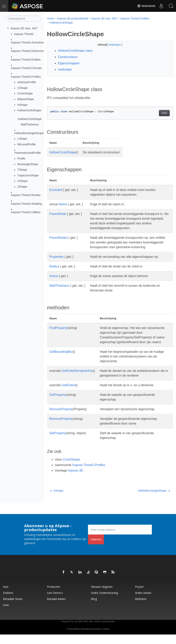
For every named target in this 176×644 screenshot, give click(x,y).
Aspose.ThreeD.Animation (27, 42)
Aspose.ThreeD (24, 34)
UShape (22, 181)
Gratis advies (143, 602)
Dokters (8, 602)
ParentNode (58, 214)
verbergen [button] (110, 45)
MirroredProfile (27, 144)
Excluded (56, 190)
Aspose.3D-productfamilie (73, 18)
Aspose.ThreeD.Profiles (26, 76)
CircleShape (25, 93)
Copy (155, 113)
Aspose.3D (75, 480)
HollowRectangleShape (29, 133)
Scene (54, 281)
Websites (141, 608)
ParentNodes (58, 238)
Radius (54, 271)
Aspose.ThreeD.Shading (26, 204)
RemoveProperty (61, 419)
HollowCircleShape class (75, 51)
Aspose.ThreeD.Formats (26, 68)
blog (94, 608)
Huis (6, 596)
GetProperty (58, 404)
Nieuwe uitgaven (102, 596)
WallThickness (30, 124)
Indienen (96, 549)
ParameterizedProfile (27, 153)
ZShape (22, 187)
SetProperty (58, 443)
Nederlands (146, 6)
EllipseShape (26, 99)
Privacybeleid (73, 638)
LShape (22, 139)
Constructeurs (68, 57)
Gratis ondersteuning (104, 602)
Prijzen (139, 596)
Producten (54, 596)
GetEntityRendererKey (77, 380)
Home (51, 18)
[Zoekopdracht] (23, 19)
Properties (56, 261)
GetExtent (68, 395)
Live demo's (55, 602)
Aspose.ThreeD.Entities (26, 60)
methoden (65, 70)
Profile (21, 158)
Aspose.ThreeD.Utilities (26, 212)
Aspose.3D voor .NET (24, 28)
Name (63, 204)
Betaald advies (56, 608)
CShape (22, 88)
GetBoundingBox (61, 361)
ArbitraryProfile (27, 82)
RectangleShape (28, 164)
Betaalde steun (13, 608)
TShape (22, 170)
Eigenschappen (69, 63)
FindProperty (58, 333)
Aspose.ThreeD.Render (26, 195)
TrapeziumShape (28, 175)
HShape (22, 105)
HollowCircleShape (29, 110)
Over (6, 614)
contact (106, 638)
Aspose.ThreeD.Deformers (28, 51)
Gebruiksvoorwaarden (91, 638)
